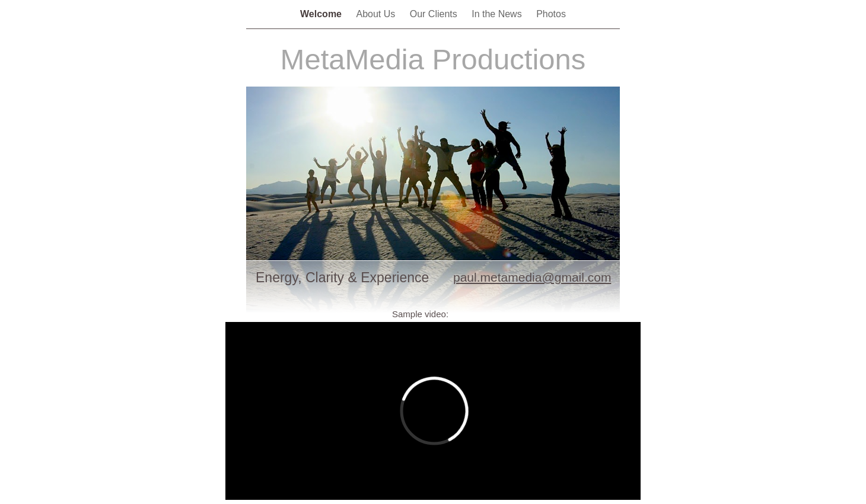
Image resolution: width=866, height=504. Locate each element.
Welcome (322, 14)
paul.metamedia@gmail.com (532, 277)
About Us (377, 14)
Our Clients (435, 14)
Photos (551, 14)
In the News (498, 14)
